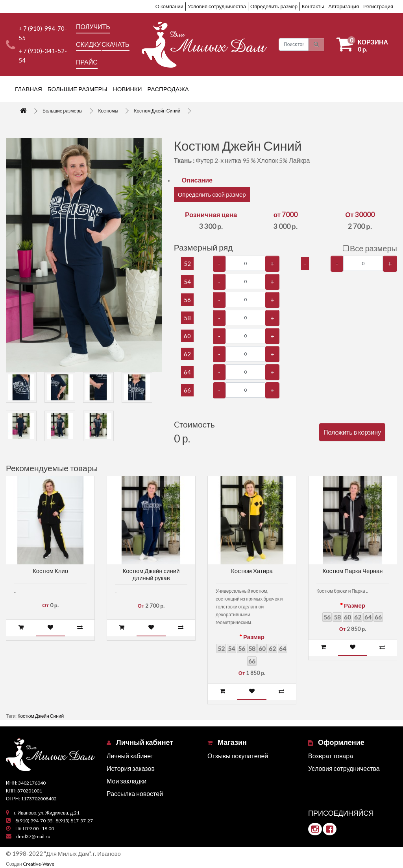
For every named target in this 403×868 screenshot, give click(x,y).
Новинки (128, 89)
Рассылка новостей (135, 793)
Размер (254, 637)
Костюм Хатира (252, 571)
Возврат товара (331, 756)
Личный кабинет (130, 756)
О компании (169, 6)
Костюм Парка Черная (353, 571)
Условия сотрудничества (217, 6)
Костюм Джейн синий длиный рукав (151, 574)
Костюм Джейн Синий (157, 111)
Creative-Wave (39, 864)
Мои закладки (127, 781)
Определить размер (274, 6)
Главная (29, 89)
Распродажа (168, 89)
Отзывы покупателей (238, 756)
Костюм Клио (50, 571)
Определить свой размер (212, 194)
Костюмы (108, 111)
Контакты (313, 6)
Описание (197, 180)
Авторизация (344, 6)
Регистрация (378, 6)
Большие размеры (78, 89)
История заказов (131, 768)
